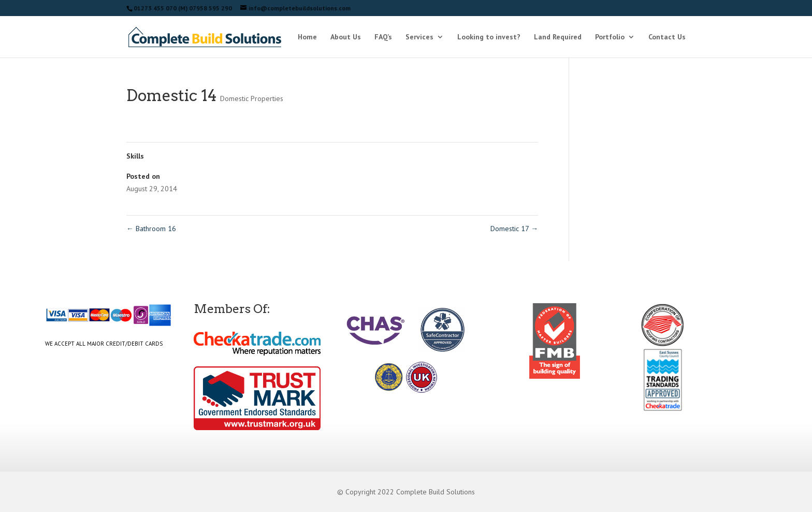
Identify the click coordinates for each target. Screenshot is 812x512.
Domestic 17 (514, 229)
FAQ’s (383, 37)
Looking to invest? (489, 37)
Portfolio (610, 37)
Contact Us (667, 37)
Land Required (558, 37)
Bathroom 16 (151, 229)
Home (307, 37)
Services (419, 37)
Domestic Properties (252, 98)
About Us (346, 37)
